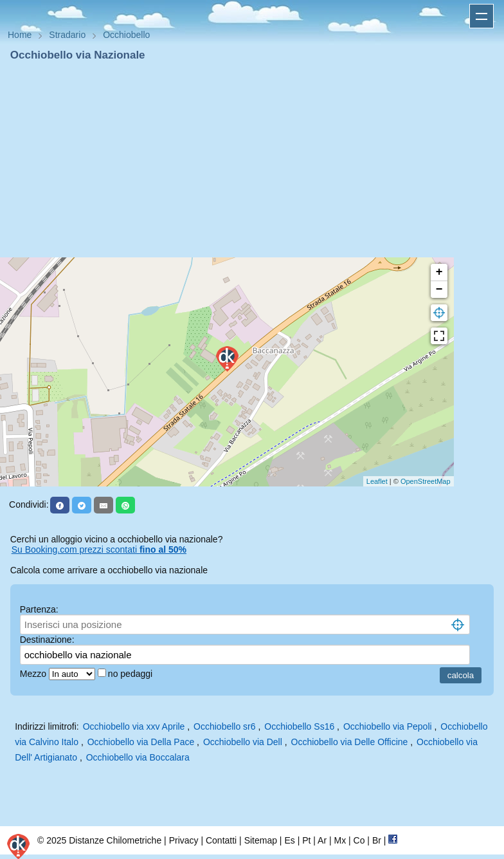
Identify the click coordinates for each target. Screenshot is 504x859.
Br (377, 840)
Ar (322, 840)
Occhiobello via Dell (243, 742)
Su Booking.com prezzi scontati (99, 550)
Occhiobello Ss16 (299, 726)
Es (289, 840)
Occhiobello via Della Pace (141, 742)
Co (359, 840)
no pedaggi (131, 674)
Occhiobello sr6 (225, 726)
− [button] (439, 290)
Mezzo (34, 674)
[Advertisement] (252, 160)
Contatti (221, 840)
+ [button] (439, 272)
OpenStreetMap (426, 481)
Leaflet (377, 481)
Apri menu (482, 16)
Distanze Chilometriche (115, 840)
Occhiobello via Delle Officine (350, 742)
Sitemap (261, 840)
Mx (340, 840)
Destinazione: (47, 640)
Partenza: (39, 609)
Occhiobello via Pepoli (388, 726)
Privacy (184, 840)
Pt (306, 840)
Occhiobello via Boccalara (138, 757)
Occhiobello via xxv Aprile (134, 726)
